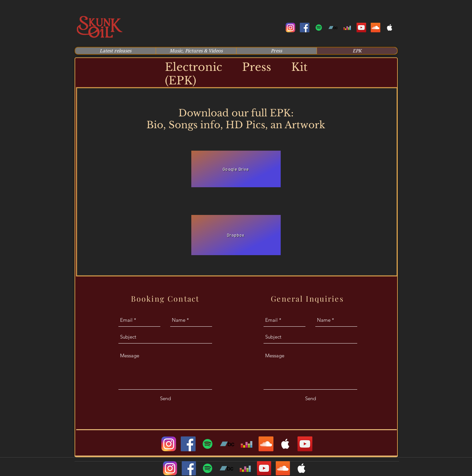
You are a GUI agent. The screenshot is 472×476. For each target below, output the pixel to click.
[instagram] (290, 28)
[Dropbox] (236, 235)
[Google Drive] (236, 169)
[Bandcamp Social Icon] (333, 28)
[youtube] (361, 28)
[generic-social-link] (319, 28)
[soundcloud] (376, 28)
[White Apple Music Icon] (390, 28)
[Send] (165, 399)
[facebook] (305, 28)
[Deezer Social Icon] (347, 28)
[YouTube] (305, 444)
